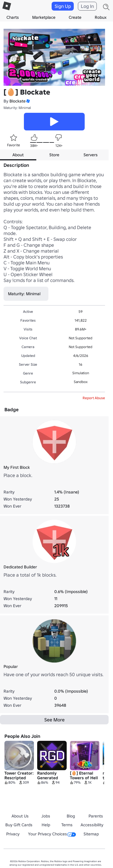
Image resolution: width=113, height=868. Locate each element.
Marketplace (44, 17)
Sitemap (91, 834)
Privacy (13, 834)
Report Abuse (94, 398)
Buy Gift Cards (19, 825)
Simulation (81, 373)
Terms (67, 825)
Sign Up (63, 6)
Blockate (18, 101)
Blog (71, 816)
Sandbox (81, 382)
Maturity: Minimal (17, 108)
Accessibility (92, 825)
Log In (87, 6)
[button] (28, 101)
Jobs (46, 816)
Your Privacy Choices (52, 834)
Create (75, 17)
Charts (13, 17)
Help (46, 825)
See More (54, 720)
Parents (96, 816)
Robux (101, 17)
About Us (20, 816)
